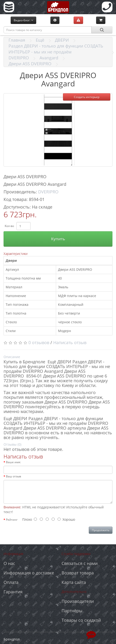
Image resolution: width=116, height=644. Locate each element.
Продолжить (101, 530)
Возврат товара (78, 573)
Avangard (49, 58)
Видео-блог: (23, 20)
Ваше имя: (13, 462)
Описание (12, 357)
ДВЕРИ (62, 40)
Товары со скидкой (81, 620)
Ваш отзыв (13, 476)
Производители (78, 601)
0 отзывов (39, 342)
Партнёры (72, 611)
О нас (9, 563)
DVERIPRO (19, 58)
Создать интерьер (87, 97)
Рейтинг (12, 520)
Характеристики (16, 254)
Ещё (40, 40)
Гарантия (13, 592)
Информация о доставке (29, 573)
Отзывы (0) (12, 444)
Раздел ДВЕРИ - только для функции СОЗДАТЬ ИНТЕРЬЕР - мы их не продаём (56, 49)
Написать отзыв (70, 342)
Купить (58, 239)
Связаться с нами (80, 563)
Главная (17, 40)
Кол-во (9, 226)
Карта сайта (74, 582)
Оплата (11, 582)
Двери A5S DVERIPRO (30, 64)
